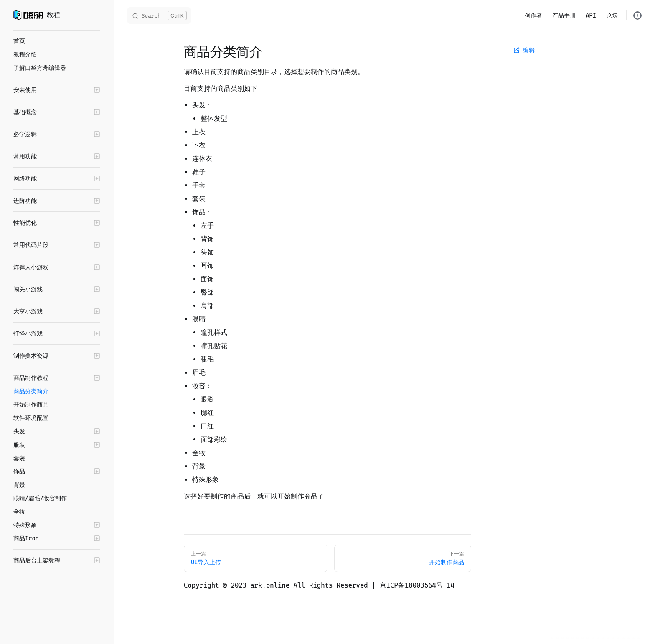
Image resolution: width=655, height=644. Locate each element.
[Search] (159, 15)
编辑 (524, 50)
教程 (37, 15)
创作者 (533, 15)
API (591, 15)
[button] (57, 90)
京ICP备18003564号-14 (417, 585)
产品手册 (564, 15)
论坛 (612, 15)
